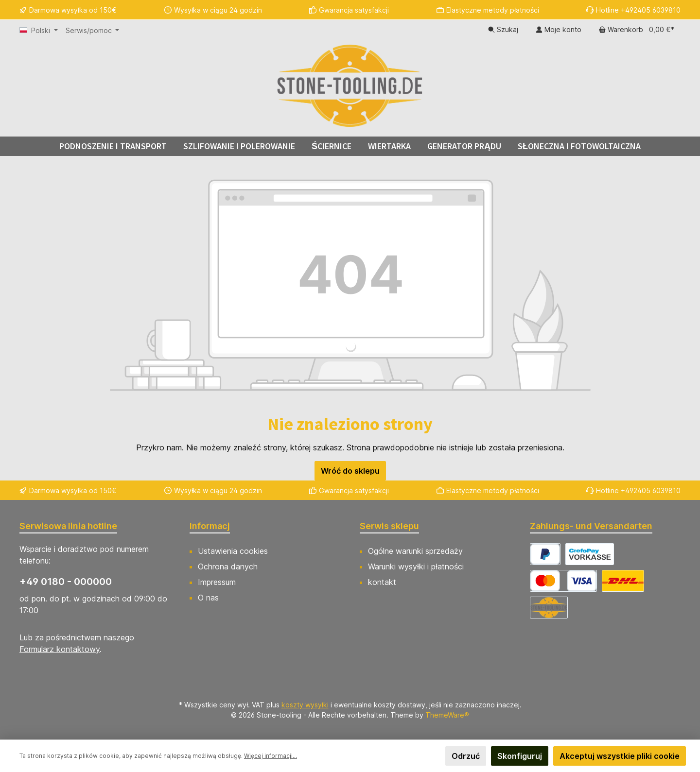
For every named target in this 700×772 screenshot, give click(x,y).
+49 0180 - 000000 (66, 582)
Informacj (210, 526)
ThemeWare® (447, 715)
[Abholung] (549, 608)
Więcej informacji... (271, 756)
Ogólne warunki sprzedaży (415, 551)
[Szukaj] (503, 30)
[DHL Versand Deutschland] (623, 581)
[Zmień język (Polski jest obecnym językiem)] (39, 31)
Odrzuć (466, 756)
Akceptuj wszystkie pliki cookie (620, 756)
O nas (208, 598)
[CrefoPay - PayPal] (545, 554)
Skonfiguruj (520, 756)
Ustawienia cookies (233, 551)
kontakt (382, 582)
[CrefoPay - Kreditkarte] (563, 581)
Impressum (217, 582)
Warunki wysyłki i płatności (416, 566)
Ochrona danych (228, 566)
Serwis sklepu (389, 526)
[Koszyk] (637, 30)
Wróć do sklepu (350, 471)
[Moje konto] (559, 30)
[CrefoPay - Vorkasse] (590, 554)
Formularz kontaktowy (60, 649)
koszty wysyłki (305, 705)
